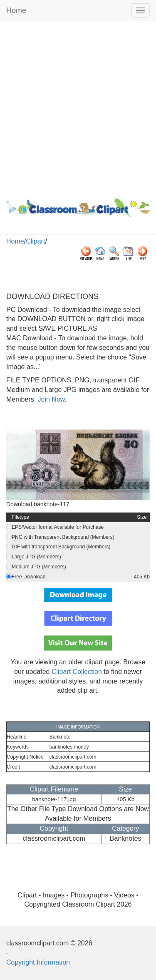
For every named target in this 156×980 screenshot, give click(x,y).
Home (16, 10)
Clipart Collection (77, 672)
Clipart (35, 241)
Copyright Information (38, 962)
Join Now (50, 399)
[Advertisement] (78, 108)
